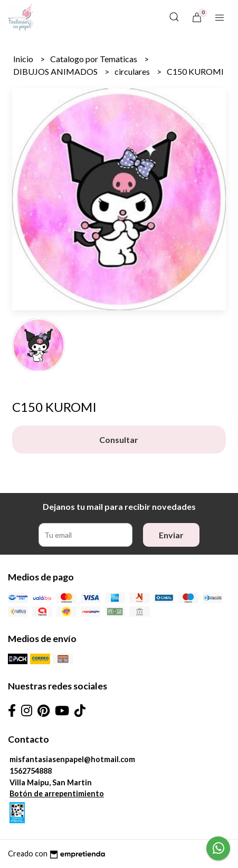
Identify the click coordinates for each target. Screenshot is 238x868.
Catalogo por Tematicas (94, 59)
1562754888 (31, 771)
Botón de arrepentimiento (57, 793)
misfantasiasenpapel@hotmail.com (72, 759)
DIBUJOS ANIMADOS (56, 71)
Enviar (171, 535)
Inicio (24, 59)
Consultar (119, 440)
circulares (133, 71)
